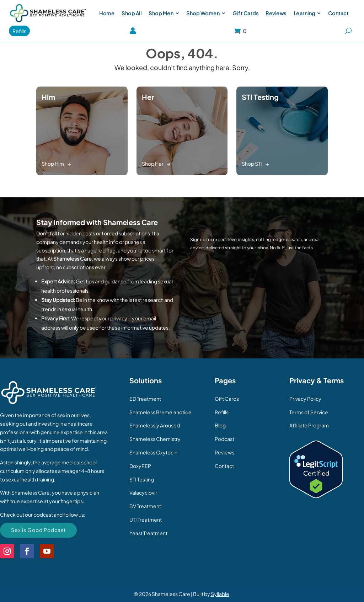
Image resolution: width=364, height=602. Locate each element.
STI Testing (142, 479)
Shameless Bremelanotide (160, 412)
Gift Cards (227, 399)
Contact (224, 466)
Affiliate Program (309, 425)
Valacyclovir (143, 492)
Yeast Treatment (148, 533)
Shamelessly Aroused (155, 425)
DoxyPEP (140, 466)
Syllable (220, 594)
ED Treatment (145, 399)
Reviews (224, 452)
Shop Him (53, 164)
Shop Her (153, 164)
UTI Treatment (146, 520)
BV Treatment (145, 506)
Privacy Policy (305, 399)
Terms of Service (309, 412)
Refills (222, 412)
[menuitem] (107, 13)
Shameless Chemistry (155, 439)
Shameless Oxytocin (153, 452)
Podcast (224, 439)
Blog (220, 425)
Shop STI (252, 164)
